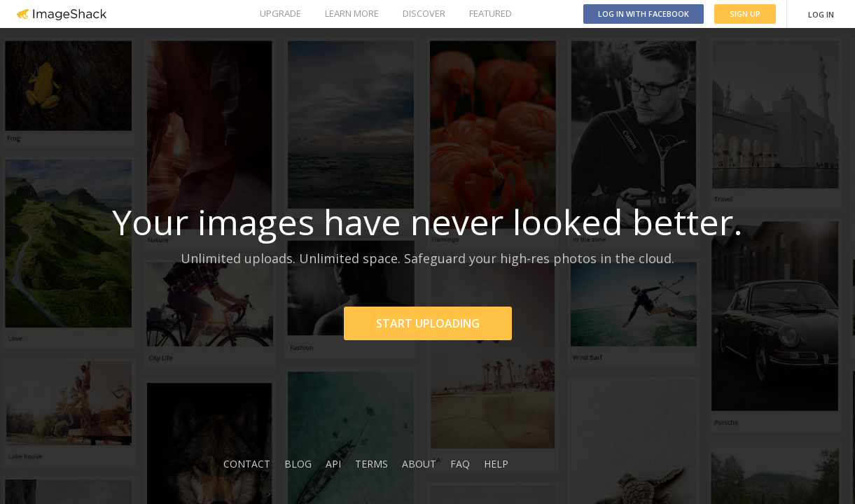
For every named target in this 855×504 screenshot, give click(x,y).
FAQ (460, 464)
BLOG (298, 464)
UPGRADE (280, 13)
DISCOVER (424, 13)
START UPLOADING (428, 323)
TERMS (371, 464)
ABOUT (419, 464)
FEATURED (491, 13)
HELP (496, 464)
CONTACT (247, 464)
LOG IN (821, 14)
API (333, 464)
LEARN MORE (352, 13)
